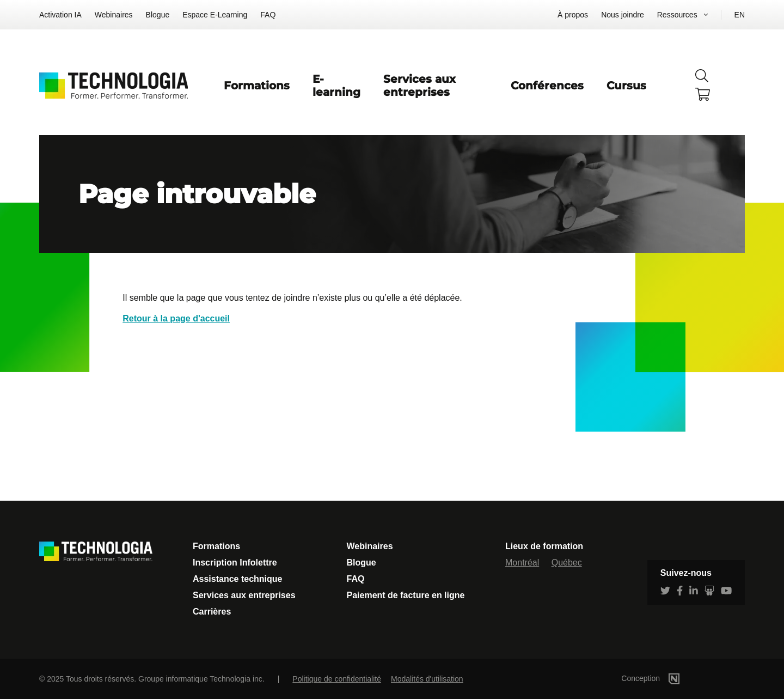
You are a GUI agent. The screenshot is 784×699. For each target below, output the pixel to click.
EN (740, 15)
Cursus (626, 86)
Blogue (158, 15)
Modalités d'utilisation (427, 679)
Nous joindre (623, 15)
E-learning (336, 86)
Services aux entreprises (419, 86)
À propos (573, 15)
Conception (667, 678)
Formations (257, 86)
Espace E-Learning (215, 15)
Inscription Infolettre (235, 563)
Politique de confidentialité (337, 679)
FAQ (268, 15)
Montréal (522, 563)
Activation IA (60, 15)
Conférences (547, 86)
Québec (567, 563)
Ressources (677, 15)
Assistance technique (238, 579)
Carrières (212, 612)
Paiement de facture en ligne (406, 595)
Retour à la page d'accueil (176, 318)
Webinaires (114, 15)
